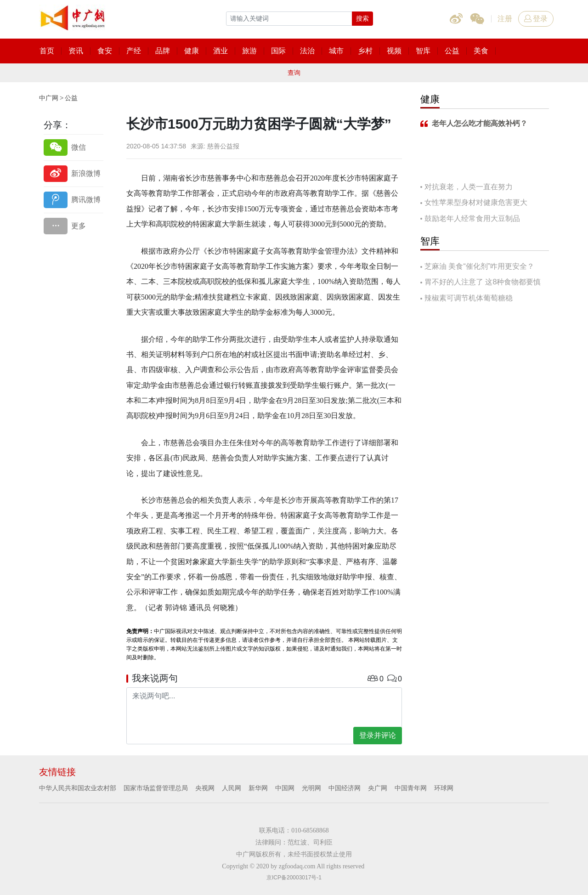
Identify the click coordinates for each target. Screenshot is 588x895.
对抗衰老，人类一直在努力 (469, 187)
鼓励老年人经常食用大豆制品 (472, 218)
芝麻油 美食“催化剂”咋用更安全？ (479, 266)
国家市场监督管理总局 (156, 788)
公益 (71, 98)
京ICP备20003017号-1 (294, 878)
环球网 (444, 788)
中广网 (49, 98)
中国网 (285, 788)
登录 (536, 19)
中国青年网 (411, 788)
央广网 (378, 788)
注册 (505, 19)
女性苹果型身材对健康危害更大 (476, 202)
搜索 (362, 18)
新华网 (258, 788)
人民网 (232, 788)
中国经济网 (345, 788)
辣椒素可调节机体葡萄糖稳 (469, 298)
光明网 (311, 788)
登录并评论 (378, 735)
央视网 (205, 788)
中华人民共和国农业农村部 (78, 788)
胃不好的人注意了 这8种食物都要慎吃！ (481, 283)
